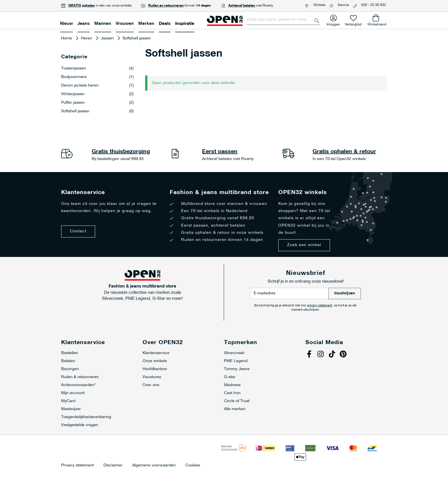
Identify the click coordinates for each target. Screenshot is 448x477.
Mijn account (73, 393)
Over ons (151, 385)
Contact (78, 231)
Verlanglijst (353, 23)
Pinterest (344, 355)
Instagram (321, 355)
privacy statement (319, 306)
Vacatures (152, 377)
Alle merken (235, 409)
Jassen (108, 38)
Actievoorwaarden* (78, 385)
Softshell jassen (97, 111)
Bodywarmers (97, 77)
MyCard (68, 401)
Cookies (193, 466)
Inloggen (333, 23)
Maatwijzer (71, 409)
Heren (87, 38)
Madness (232, 385)
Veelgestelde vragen (80, 425)
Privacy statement (77, 466)
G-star (230, 377)
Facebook (310, 355)
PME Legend (236, 361)
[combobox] (283, 20)
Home (67, 38)
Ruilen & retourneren (80, 377)
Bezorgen (70, 369)
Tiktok (333, 355)
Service (343, 5)
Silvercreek (234, 353)
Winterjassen (97, 94)
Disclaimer (113, 466)
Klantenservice (156, 353)
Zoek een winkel (304, 245)
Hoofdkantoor (155, 369)
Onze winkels (155, 361)
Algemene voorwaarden (154, 466)
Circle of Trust (237, 401)
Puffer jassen (97, 103)
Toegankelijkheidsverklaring (86, 417)
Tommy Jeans (237, 369)
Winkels (319, 5)
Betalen (68, 361)
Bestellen (70, 353)
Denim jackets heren (97, 86)
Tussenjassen (97, 69)
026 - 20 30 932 (374, 5)
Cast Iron (232, 393)
